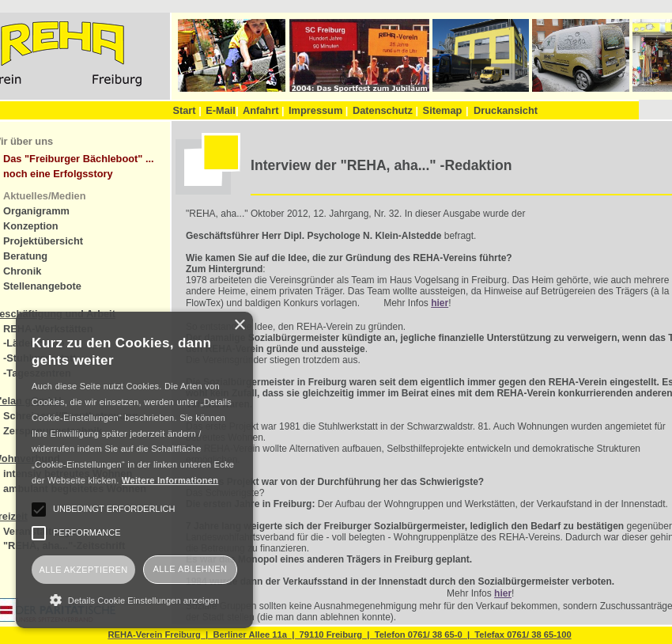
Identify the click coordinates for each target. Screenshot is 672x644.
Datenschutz (385, 110)
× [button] (239, 326)
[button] (134, 600)
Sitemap (443, 110)
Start (187, 110)
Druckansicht (506, 110)
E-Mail (222, 110)
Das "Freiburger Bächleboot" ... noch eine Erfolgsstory (79, 166)
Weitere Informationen (170, 480)
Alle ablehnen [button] (191, 569)
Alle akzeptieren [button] (83, 570)
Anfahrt (264, 110)
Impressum (318, 110)
